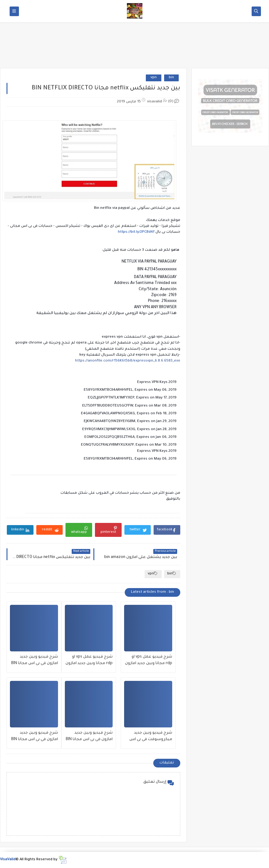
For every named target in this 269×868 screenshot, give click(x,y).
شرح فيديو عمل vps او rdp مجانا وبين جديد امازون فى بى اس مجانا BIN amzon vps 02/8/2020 (149, 661)
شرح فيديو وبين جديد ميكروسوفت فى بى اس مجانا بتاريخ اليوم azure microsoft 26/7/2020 (151, 737)
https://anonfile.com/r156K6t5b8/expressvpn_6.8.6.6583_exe (128, 361)
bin (171, 78)
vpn (154, 78)
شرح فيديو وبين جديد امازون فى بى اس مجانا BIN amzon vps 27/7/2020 (35, 661)
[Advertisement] (135, 47)
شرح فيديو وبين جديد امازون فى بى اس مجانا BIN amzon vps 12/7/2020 (35, 737)
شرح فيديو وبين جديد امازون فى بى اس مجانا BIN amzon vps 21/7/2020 (89, 737)
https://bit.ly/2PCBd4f (136, 232)
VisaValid (8, 860)
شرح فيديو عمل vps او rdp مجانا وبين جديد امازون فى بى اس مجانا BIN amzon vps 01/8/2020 (89, 661)
